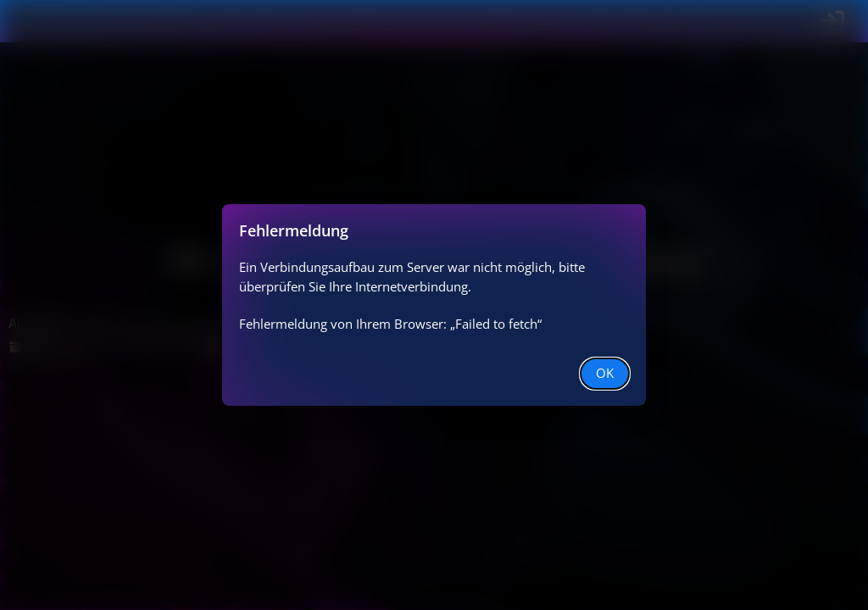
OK (605, 373)
